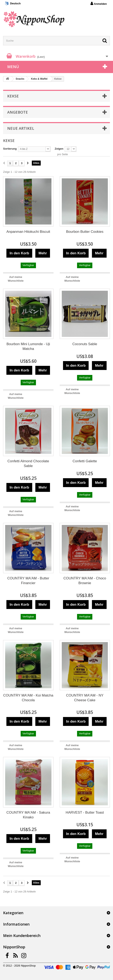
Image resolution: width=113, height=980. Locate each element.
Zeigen (59, 149)
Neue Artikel (21, 128)
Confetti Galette (85, 461)
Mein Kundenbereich (22, 936)
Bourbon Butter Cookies (85, 232)
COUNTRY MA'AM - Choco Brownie (85, 581)
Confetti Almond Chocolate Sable (28, 464)
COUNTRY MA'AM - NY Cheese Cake (85, 698)
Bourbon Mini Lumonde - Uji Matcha (28, 346)
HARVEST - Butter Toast (85, 812)
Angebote (18, 112)
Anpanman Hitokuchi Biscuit (28, 232)
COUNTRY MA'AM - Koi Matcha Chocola (28, 698)
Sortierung (10, 149)
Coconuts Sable (85, 344)
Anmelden (99, 4)
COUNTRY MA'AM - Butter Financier (28, 581)
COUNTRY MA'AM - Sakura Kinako (28, 815)
